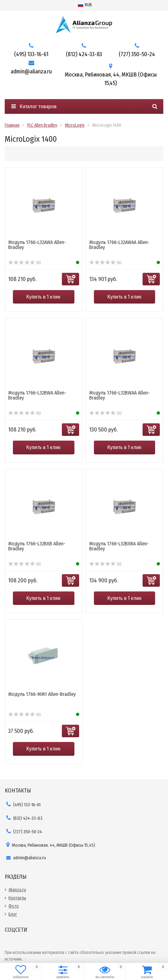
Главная (12, 125)
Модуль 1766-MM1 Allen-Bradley (42, 694)
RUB (85, 5)
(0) (24, 263)
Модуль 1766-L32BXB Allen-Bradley (37, 546)
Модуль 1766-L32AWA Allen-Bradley (37, 245)
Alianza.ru (17, 890)
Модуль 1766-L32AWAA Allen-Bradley (119, 245)
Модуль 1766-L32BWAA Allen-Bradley (119, 395)
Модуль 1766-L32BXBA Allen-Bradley (119, 546)
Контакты (17, 898)
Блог (13, 914)
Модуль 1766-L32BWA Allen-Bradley (37, 395)
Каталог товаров (34, 106)
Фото (14, 906)
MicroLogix (75, 125)
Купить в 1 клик (43, 297)
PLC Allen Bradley (42, 125)
